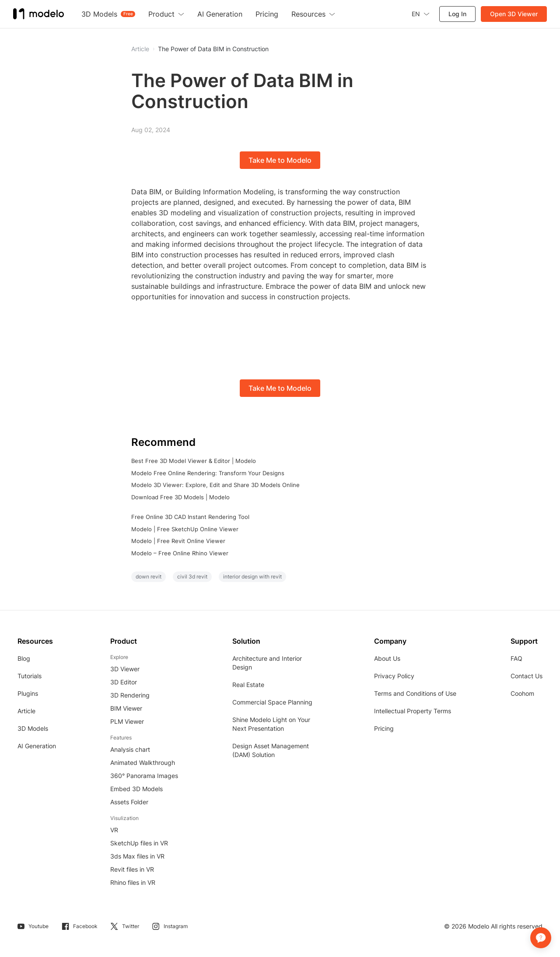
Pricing (384, 728)
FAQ (516, 658)
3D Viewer (125, 669)
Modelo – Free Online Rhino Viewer (180, 553)
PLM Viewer (127, 721)
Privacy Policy (394, 676)
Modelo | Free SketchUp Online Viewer (185, 529)
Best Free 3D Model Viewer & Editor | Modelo (194, 461)
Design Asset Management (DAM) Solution (271, 750)
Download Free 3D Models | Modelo (180, 497)
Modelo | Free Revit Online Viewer (178, 541)
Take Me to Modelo (280, 160)
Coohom (522, 693)
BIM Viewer (126, 708)
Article (26, 711)
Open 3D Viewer (514, 14)
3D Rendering (130, 695)
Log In (457, 14)
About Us (387, 658)
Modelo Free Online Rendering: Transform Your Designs (208, 473)
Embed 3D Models (136, 789)
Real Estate (248, 685)
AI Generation (37, 746)
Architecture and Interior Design (267, 663)
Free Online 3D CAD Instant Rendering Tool (190, 517)
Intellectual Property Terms (413, 711)
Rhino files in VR (133, 882)
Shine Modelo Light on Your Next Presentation (271, 724)
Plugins (28, 693)
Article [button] (140, 49)
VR (114, 830)
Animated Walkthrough (143, 762)
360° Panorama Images (144, 776)
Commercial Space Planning (272, 702)
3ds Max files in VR (137, 856)
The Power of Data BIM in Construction (213, 49)
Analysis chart (130, 749)
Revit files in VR (132, 869)
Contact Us (527, 676)
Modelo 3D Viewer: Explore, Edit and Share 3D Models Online (215, 485)
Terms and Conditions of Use (415, 693)
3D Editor (124, 682)
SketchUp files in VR (139, 843)
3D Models (33, 728)
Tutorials (30, 676)
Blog (24, 658)
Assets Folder (129, 802)
